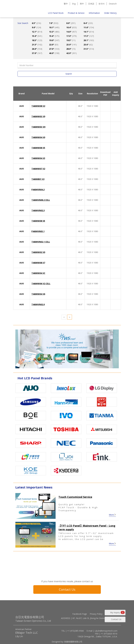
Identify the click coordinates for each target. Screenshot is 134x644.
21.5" (37, 45)
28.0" (71, 49)
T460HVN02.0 (38, 304)
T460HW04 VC (38, 273)
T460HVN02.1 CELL (41, 242)
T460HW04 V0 (38, 137)
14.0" (72, 32)
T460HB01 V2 (38, 179)
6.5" (36, 23)
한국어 (102, 4)
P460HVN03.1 (38, 231)
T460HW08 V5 (38, 148)
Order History (110, 13)
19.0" (54, 40)
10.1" (54, 27)
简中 (82, 4)
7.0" (54, 23)
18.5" (37, 40)
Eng (74, 4)
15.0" (37, 36)
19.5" (71, 40)
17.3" (89, 36)
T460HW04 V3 (38, 158)
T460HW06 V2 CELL (41, 284)
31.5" (89, 49)
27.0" (54, 49)
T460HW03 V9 (38, 116)
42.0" (72, 53)
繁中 (66, 4)
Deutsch (113, 4)
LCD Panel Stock (56, 13)
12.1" (37, 32)
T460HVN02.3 (38, 210)
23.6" (88, 45)
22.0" (54, 45)
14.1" (89, 32)
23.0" (72, 45)
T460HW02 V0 (38, 252)
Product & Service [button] (76, 13)
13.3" (54, 32)
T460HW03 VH (38, 127)
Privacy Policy (96, 614)
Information (94, 13)
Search (69, 74)
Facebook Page (80, 614)
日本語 (91, 4)
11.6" (89, 27)
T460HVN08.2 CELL (41, 200)
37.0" (37, 53)
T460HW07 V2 (38, 169)
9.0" (36, 27)
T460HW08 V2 (38, 106)
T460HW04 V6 (38, 294)
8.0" (71, 23)
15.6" (54, 36)
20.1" (89, 40)
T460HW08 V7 (38, 263)
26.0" (37, 49)
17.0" (72, 36)
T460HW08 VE (38, 221)
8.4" (88, 23)
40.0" (54, 53)
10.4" (72, 27)
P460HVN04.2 (38, 190)
